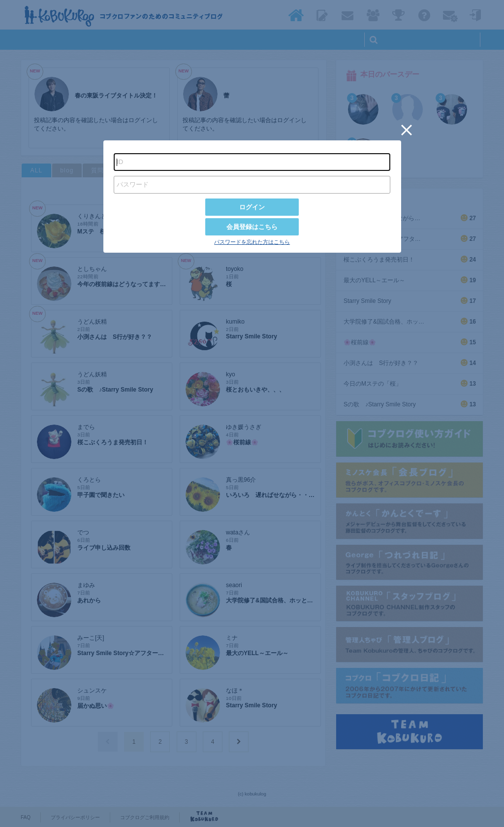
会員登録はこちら (252, 227)
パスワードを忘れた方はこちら (252, 242)
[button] (407, 130)
